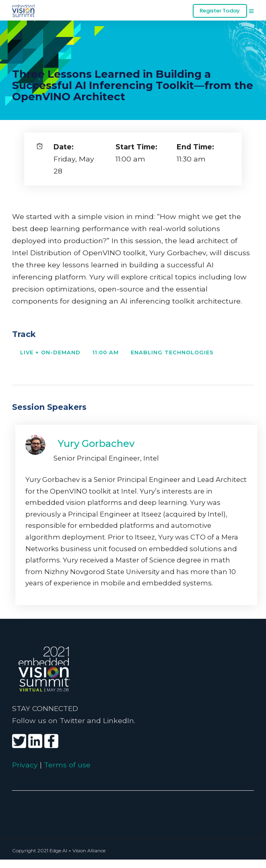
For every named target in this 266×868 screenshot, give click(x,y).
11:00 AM (106, 352)
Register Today (220, 11)
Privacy (25, 765)
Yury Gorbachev (96, 443)
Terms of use (67, 765)
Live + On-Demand (50, 352)
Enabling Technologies (172, 352)
